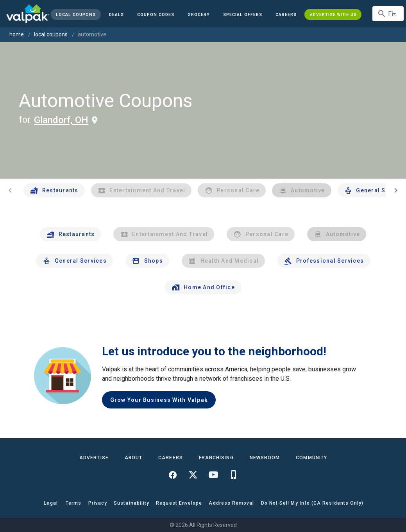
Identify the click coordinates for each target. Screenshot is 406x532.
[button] (243, 14)
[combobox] (388, 14)
